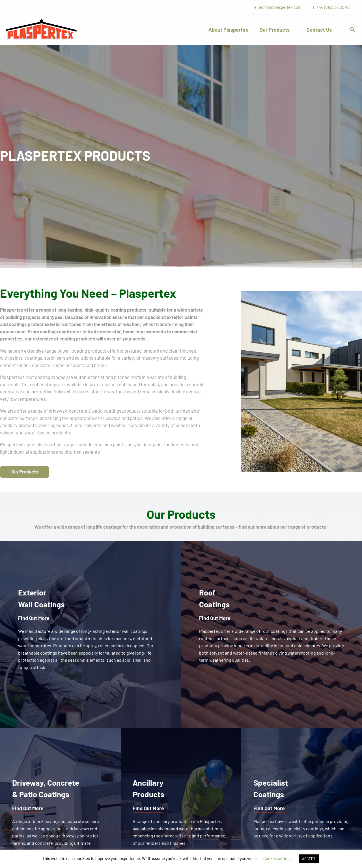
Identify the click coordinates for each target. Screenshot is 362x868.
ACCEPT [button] (309, 859)
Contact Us (320, 30)
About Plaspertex (231, 30)
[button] (353, 30)
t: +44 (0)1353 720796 (333, 7)
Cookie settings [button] (277, 858)
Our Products (276, 30)
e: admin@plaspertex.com (282, 7)
